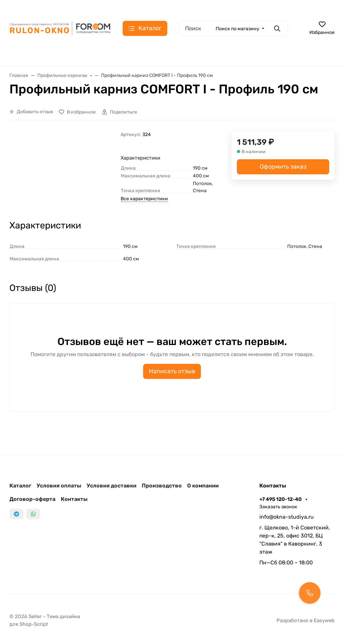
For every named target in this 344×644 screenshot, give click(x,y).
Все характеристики (144, 199)
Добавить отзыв (35, 112)
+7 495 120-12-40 (281, 499)
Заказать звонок (278, 507)
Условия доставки (112, 486)
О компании (203, 486)
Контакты (74, 499)
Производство (162, 486)
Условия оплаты (59, 486)
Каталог (20, 486)
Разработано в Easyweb (306, 620)
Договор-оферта (32, 499)
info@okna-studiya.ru (287, 517)
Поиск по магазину (238, 29)
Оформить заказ (283, 167)
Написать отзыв (172, 371)
